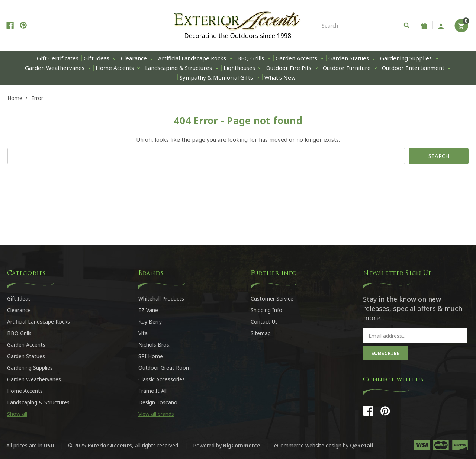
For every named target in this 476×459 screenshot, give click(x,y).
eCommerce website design (308, 445)
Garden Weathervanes (58, 68)
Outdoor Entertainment (416, 68)
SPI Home (151, 356)
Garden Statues (352, 58)
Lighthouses (242, 68)
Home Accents (118, 68)
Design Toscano (158, 402)
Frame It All (152, 391)
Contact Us (264, 322)
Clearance (137, 58)
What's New (280, 77)
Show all (17, 414)
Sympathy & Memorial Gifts (219, 77)
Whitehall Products (161, 298)
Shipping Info (266, 310)
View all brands (156, 414)
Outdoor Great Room (165, 368)
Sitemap (261, 333)
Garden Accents (299, 58)
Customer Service (272, 298)
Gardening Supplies (409, 58)
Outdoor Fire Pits (292, 68)
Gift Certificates (58, 58)
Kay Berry (150, 322)
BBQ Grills (254, 58)
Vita (143, 333)
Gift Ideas (99, 58)
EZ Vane (148, 310)
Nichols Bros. (154, 345)
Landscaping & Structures (181, 68)
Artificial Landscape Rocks (195, 58)
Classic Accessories (162, 379)
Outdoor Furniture (350, 68)
